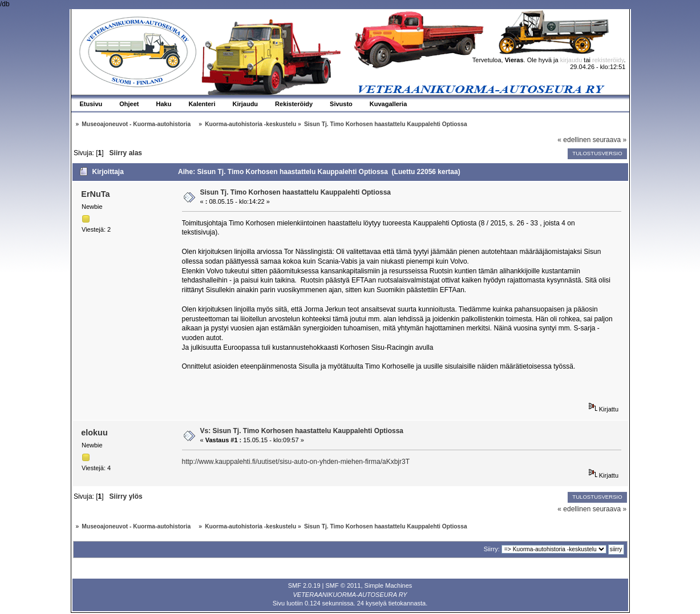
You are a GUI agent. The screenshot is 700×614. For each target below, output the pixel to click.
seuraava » (610, 140)
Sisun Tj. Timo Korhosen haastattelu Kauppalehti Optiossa (296, 192)
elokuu (94, 433)
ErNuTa (95, 194)
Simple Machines (389, 585)
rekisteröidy (608, 60)
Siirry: (492, 549)
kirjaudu (571, 60)
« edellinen (574, 140)
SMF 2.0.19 (304, 585)
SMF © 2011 (343, 585)
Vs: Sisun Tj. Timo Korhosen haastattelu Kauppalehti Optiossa (302, 431)
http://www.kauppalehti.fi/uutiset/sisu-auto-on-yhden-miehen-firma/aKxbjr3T (296, 462)
